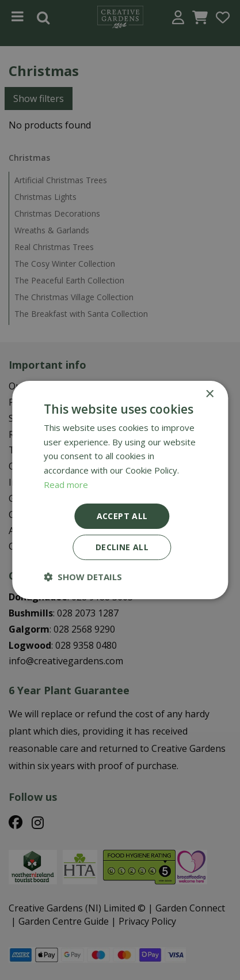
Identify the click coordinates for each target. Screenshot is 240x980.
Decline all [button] (122, 547)
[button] (83, 577)
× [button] (209, 394)
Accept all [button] (122, 516)
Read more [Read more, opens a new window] (66, 485)
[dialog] (120, 490)
